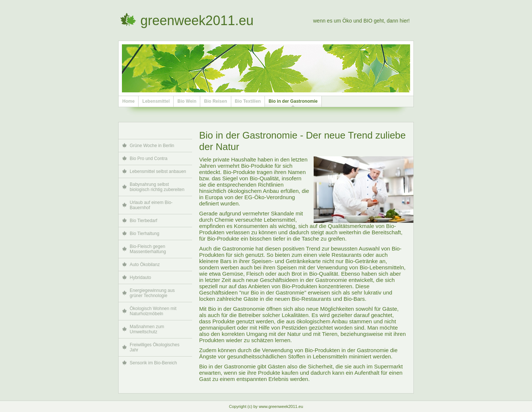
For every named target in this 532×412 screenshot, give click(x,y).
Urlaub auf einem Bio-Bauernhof (151, 205)
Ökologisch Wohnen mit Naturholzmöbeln (153, 311)
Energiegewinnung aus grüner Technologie (152, 293)
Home (128, 101)
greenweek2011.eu (197, 21)
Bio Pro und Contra (149, 159)
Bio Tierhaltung (144, 234)
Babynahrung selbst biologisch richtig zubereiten (157, 187)
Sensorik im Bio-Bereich (153, 363)
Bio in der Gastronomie (293, 101)
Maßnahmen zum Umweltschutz (147, 329)
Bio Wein (187, 101)
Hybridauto (140, 277)
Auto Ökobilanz (145, 265)
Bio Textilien (248, 101)
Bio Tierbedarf (144, 221)
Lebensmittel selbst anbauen (158, 171)
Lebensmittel (156, 101)
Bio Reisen (215, 101)
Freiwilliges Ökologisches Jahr (155, 347)
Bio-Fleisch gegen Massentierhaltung (148, 249)
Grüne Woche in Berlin (152, 146)
